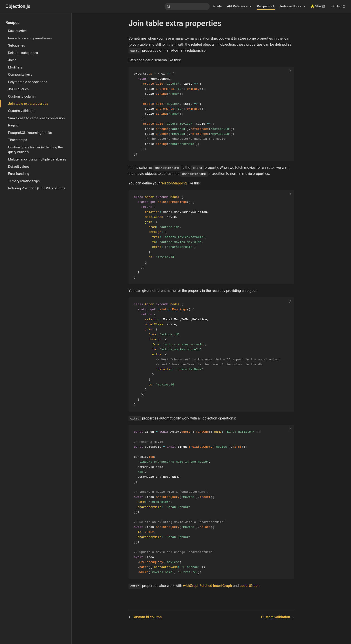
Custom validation (22, 111)
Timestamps (18, 140)
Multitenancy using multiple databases (37, 159)
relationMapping (174, 186)
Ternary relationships (24, 181)
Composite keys (20, 75)
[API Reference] (239, 6)
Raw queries (17, 31)
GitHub (339, 6)
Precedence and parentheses (30, 38)
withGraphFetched (198, 598)
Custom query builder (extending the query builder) (35, 150)
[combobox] (187, 6)
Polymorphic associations (28, 82)
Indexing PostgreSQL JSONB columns (37, 188)
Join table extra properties (28, 104)
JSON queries (18, 89)
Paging (13, 125)
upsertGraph (250, 598)
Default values (19, 167)
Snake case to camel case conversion (36, 118)
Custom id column (22, 96)
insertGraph (223, 598)
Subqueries (17, 45)
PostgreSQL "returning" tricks (30, 133)
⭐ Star (318, 6)
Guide (217, 6)
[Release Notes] (293, 6)
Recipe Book (266, 6)
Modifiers (15, 67)
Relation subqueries (23, 53)
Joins (12, 60)
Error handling (19, 174)
